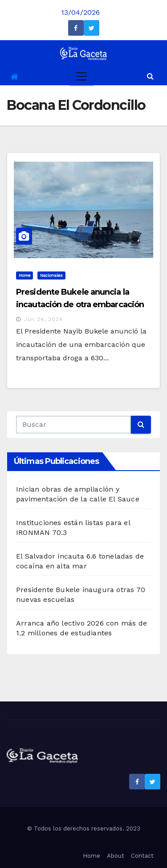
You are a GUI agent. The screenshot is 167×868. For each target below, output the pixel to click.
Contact (142, 856)
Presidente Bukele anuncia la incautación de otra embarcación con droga (80, 305)
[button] (150, 76)
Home (24, 275)
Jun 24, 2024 (43, 319)
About (116, 856)
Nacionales (51, 275)
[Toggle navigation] (81, 76)
